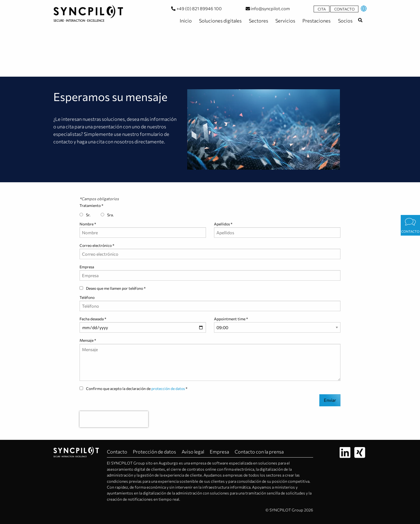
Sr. (85, 215)
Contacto (344, 9)
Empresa (87, 267)
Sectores (258, 21)
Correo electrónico (96, 245)
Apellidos (222, 224)
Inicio (185, 21)
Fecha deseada (92, 319)
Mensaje (87, 340)
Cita (322, 9)
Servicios (285, 21)
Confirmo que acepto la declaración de (133, 389)
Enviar (330, 400)
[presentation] (114, 419)
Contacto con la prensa (259, 452)
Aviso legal (193, 452)
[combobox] (360, 20)
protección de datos (168, 389)
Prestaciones (316, 21)
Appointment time (230, 319)
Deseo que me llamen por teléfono (112, 288)
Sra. (107, 215)
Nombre (87, 224)
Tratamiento (90, 205)
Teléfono (87, 297)
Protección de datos (154, 452)
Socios (345, 21)
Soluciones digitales (220, 21)
